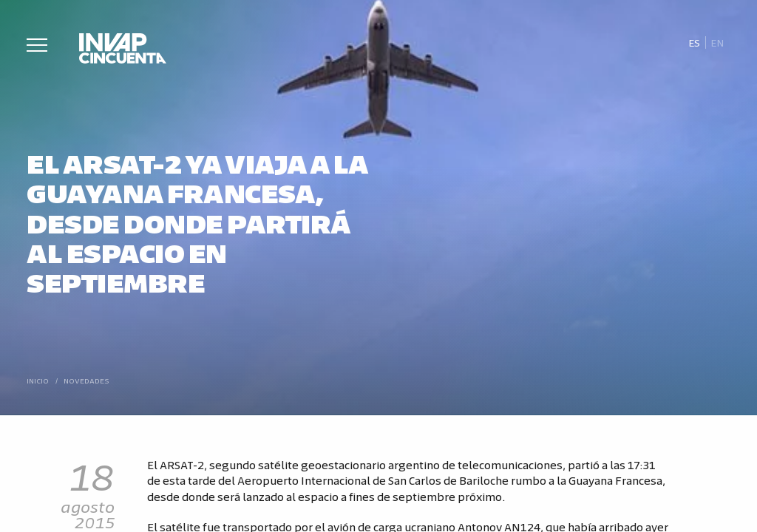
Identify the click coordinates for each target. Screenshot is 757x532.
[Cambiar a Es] (694, 43)
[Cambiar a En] (718, 43)
